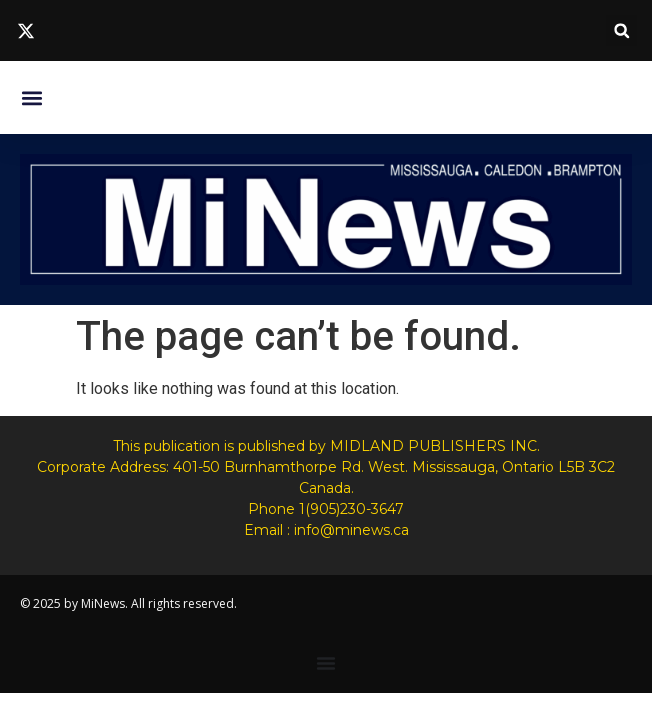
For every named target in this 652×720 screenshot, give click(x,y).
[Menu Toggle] (326, 663)
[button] (621, 30)
